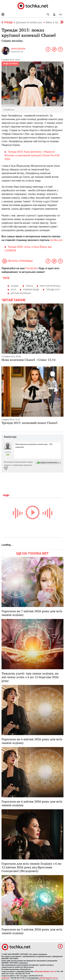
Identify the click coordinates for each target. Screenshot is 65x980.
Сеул (13, 290)
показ (29, 286)
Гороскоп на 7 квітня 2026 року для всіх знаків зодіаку (32, 613)
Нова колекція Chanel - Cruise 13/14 (29, 360)
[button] (54, 14)
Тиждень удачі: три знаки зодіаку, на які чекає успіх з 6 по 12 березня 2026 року (30, 677)
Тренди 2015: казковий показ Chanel (30, 423)
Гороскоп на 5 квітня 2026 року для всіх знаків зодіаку (32, 931)
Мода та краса (10, 64)
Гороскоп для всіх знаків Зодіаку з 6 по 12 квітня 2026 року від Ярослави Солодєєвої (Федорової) (32, 867)
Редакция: (6, 978)
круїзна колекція (21, 293)
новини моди (31, 290)
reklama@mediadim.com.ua (45, 971)
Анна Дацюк (18, 49)
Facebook (31, 268)
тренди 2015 (53, 290)
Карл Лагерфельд (50, 286)
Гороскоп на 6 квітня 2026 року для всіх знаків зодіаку (32, 741)
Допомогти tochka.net (29, 22)
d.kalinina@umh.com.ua (49, 978)
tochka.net (56, 240)
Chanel (15, 286)
